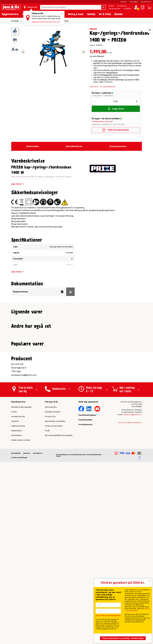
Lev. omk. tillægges (97, 56)
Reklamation (17, 593)
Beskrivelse (33, 146)
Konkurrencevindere (54, 589)
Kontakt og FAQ (18, 579)
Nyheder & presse (53, 574)
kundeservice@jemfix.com (132, 577)
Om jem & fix (50, 579)
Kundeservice (146, 2)
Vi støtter (127, 9)
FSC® (47, 593)
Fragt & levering (18, 589)
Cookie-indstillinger (19, 620)
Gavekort (124, 2)
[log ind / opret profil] (136, 7)
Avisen (111, 6)
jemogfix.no (38, 616)
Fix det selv (122, 6)
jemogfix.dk (16, 616)
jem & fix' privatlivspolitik (137, 610)
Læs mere (94, 87)
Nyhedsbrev (134, 2)
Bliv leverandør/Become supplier (59, 598)
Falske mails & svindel (21, 603)
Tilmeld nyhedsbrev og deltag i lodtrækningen (123, 638)
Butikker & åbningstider (21, 570)
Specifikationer (74, 146)
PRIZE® (93, 29)
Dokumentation (118, 146)
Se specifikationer (108, 87)
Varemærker (17, 598)
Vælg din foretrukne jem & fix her (46, 22)
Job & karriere (114, 9)
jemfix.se (27, 616)
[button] (75, 368)
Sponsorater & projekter (55, 584)
